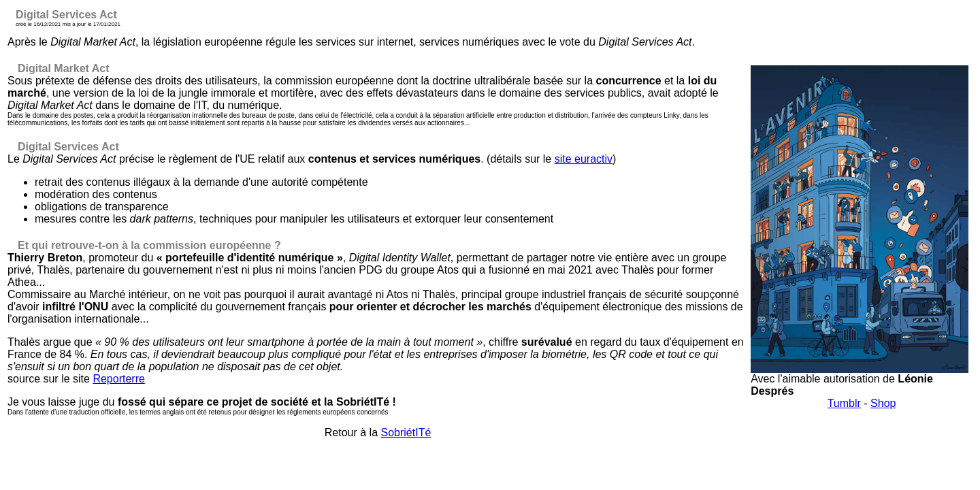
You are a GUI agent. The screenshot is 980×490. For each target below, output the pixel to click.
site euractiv (584, 159)
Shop (883, 403)
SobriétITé (406, 432)
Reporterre (118, 379)
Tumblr (844, 403)
